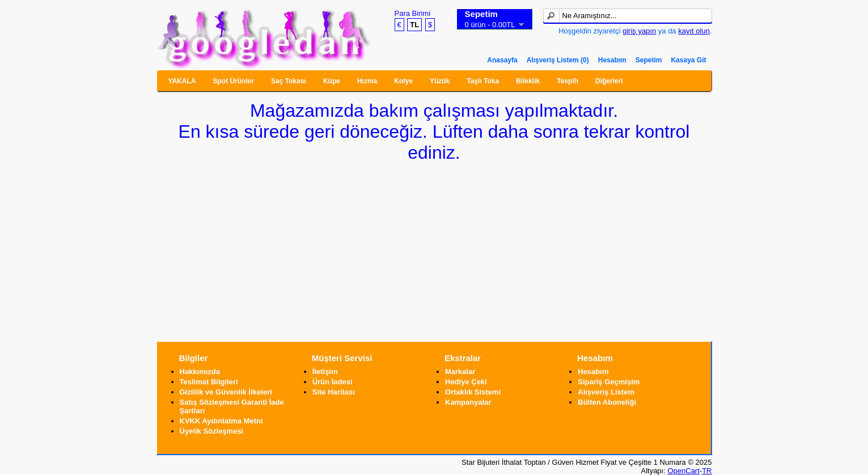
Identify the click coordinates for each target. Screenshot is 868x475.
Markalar (460, 372)
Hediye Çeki (466, 382)
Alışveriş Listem (606, 392)
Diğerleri (609, 81)
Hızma (367, 81)
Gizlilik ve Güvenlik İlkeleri (226, 392)
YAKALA (182, 81)
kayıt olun (694, 31)
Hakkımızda (200, 372)
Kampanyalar (468, 402)
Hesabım (612, 60)
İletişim (325, 372)
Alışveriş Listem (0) (558, 60)
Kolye (403, 81)
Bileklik (528, 81)
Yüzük (440, 81)
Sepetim (649, 60)
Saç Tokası (289, 81)
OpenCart (683, 471)
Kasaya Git (688, 60)
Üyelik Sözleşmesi (212, 431)
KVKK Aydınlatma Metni (221, 421)
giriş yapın (639, 31)
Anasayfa (502, 60)
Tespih (568, 81)
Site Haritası (334, 392)
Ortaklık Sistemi (473, 392)
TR (707, 471)
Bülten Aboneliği (607, 402)
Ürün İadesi (333, 382)
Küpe (332, 81)
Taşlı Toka (483, 81)
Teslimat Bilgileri (209, 382)
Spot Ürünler (233, 81)
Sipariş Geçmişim (609, 382)
